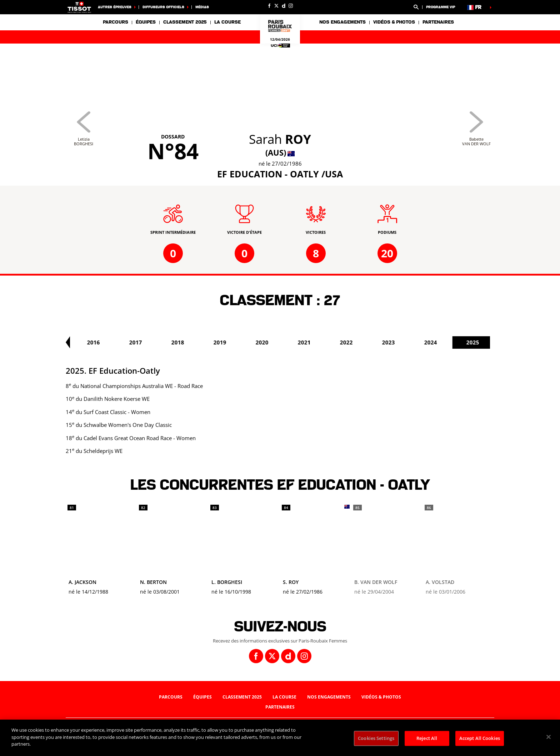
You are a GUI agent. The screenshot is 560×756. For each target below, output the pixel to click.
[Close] (549, 737)
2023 (434, 342)
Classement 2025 (185, 22)
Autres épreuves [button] (115, 7)
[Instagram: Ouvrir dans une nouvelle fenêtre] (291, 6)
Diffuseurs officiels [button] (163, 7)
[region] (280, 738)
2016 (139, 342)
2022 (391, 342)
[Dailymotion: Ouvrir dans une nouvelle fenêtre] (284, 6)
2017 (181, 342)
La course (284, 697)
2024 (476, 342)
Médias (202, 7)
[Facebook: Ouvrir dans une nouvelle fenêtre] (269, 6)
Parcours (116, 22)
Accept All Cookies (480, 738)
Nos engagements (329, 697)
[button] (416, 7)
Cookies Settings (376, 738)
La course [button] (227, 22)
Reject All (427, 738)
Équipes (202, 697)
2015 (96, 342)
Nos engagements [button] (342, 22)
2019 (265, 342)
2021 (349, 342)
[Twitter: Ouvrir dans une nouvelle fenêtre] (276, 6)
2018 (223, 342)
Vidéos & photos (394, 22)
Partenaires (438, 22)
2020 (307, 342)
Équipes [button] (146, 22)
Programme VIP (441, 7)
